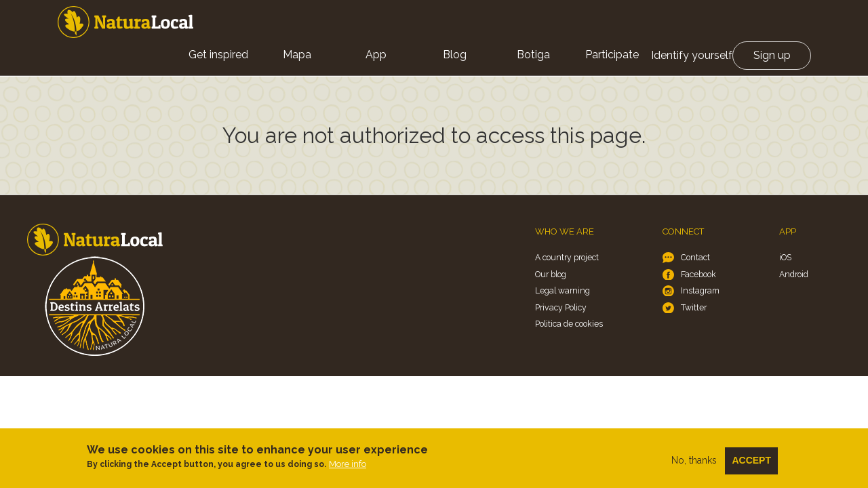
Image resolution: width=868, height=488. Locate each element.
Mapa (297, 55)
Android (794, 274)
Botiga (533, 55)
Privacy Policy (561, 307)
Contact (695, 257)
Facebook (698, 274)
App (376, 55)
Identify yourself (692, 55)
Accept (751, 462)
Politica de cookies (569, 324)
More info (348, 465)
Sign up (772, 55)
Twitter (694, 307)
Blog (455, 55)
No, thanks (694, 462)
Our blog (551, 274)
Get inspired (218, 55)
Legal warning (563, 290)
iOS (785, 257)
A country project (567, 257)
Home (125, 22)
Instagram (700, 290)
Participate (612, 55)
